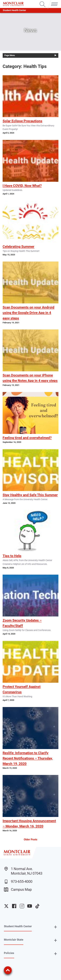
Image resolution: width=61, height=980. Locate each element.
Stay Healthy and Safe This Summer (30, 495)
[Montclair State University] (13, 4)
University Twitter (6, 906)
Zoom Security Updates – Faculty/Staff (22, 623)
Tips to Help (12, 556)
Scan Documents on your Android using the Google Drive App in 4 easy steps (28, 313)
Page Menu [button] (10, 55)
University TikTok (37, 906)
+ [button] (56, 927)
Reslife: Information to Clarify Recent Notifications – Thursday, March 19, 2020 (28, 758)
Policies (9, 953)
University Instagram (22, 906)
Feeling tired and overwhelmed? (27, 438)
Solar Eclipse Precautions (22, 121)
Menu (54, 2)
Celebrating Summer (18, 247)
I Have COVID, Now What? (22, 186)
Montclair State (14, 940)
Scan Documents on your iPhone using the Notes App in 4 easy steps (30, 378)
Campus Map (18, 890)
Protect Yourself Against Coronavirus (22, 689)
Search (43, 2)
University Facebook (14, 906)
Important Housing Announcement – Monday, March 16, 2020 (29, 824)
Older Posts (30, 840)
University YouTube (30, 906)
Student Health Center (14, 10)
